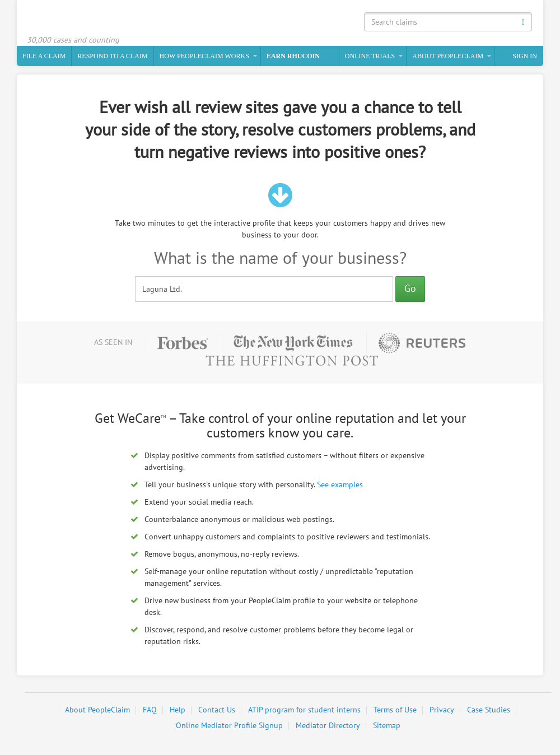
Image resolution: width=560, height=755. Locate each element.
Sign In (525, 56)
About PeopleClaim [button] (448, 56)
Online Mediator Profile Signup (229, 726)
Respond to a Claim (112, 56)
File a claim (44, 56)
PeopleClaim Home (81, 20)
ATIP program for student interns (304, 710)
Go (410, 289)
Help (178, 710)
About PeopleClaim (97, 710)
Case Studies (489, 710)
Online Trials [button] (370, 56)
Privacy (442, 710)
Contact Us (217, 710)
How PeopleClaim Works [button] (204, 56)
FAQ (150, 710)
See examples (340, 485)
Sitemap (387, 726)
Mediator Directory (328, 726)
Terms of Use (395, 710)
